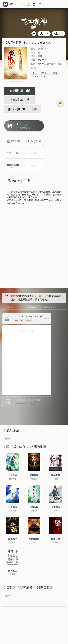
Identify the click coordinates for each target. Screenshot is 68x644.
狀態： (34, 64)
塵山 (40, 52)
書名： (34, 49)
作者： (34, 52)
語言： (34, 56)
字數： (34, 60)
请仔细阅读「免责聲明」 (26, 404)
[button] (23, 4)
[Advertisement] (34, 247)
